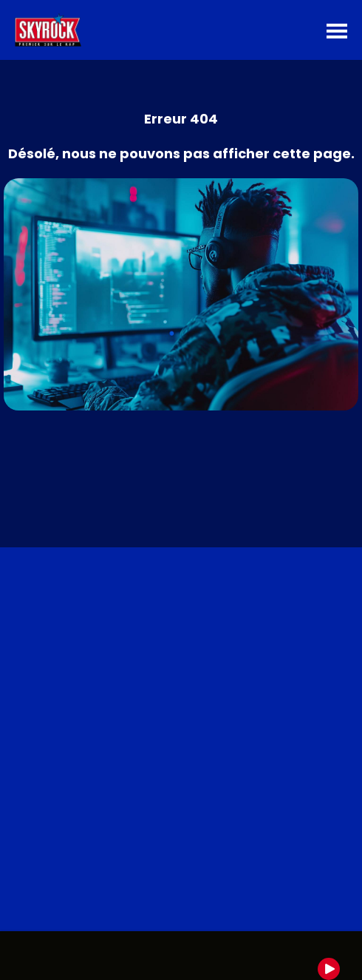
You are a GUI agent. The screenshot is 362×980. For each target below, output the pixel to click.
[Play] (329, 969)
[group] (181, 956)
